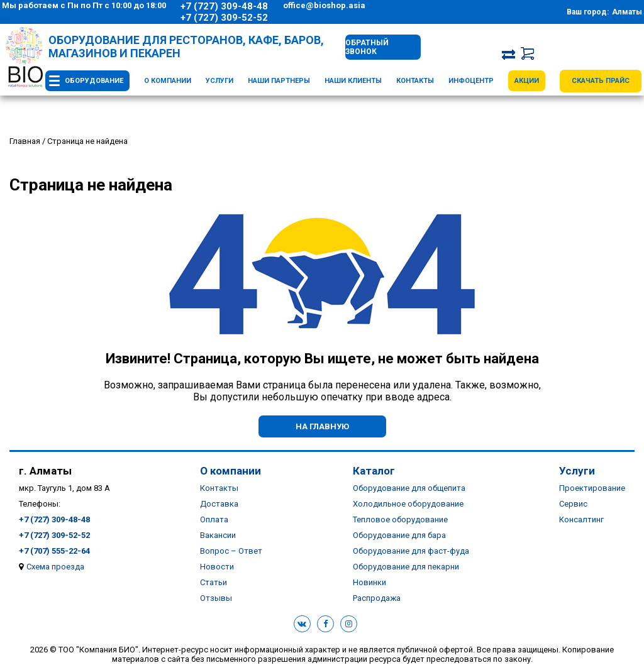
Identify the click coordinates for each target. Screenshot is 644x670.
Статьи (214, 582)
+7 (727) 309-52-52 (224, 18)
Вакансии (218, 535)
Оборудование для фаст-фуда (411, 551)
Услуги (219, 81)
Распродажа (377, 598)
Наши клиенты (353, 81)
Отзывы (216, 598)
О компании (168, 81)
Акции (527, 81)
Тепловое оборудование (400, 519)
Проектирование (592, 488)
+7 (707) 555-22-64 (54, 551)
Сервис (573, 504)
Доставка (219, 504)
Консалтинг (581, 519)
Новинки (369, 582)
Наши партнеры (279, 81)
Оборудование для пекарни (406, 567)
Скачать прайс (601, 81)
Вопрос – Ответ (231, 551)
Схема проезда (55, 567)
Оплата (214, 519)
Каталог (374, 471)
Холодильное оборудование (408, 504)
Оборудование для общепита (409, 488)
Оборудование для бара (399, 535)
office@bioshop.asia (324, 5)
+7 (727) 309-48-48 (224, 6)
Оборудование (94, 81)
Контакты (415, 81)
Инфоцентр (471, 81)
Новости (217, 567)
